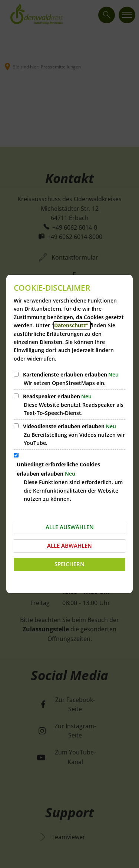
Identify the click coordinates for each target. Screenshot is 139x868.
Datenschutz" (72, 325)
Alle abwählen (69, 546)
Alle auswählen (70, 527)
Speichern (69, 564)
